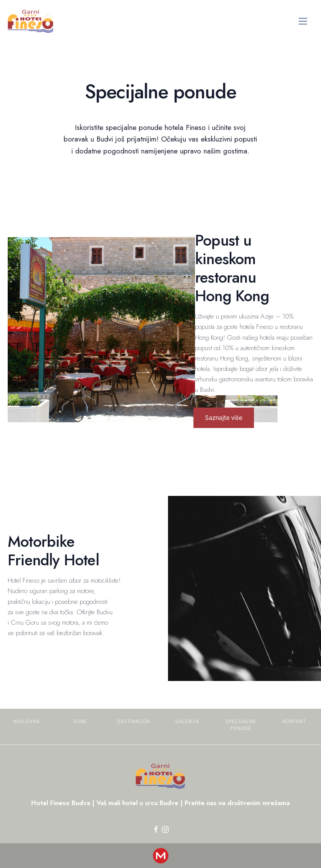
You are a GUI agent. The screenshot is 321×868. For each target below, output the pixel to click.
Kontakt (294, 721)
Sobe (80, 721)
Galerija (187, 721)
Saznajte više (224, 418)
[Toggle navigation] (303, 21)
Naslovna (27, 721)
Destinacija (134, 721)
